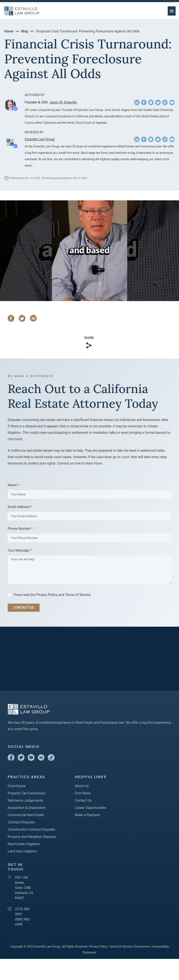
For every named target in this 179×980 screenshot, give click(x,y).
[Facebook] (12, 760)
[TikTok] (51, 760)
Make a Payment (87, 815)
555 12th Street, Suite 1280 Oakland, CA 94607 (24, 888)
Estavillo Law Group (40, 139)
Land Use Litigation (22, 851)
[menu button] (172, 11)
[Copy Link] (89, 345)
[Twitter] (22, 760)
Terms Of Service (121, 947)
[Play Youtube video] (89, 251)
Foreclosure (17, 786)
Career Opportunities (90, 808)
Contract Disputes (21, 822)
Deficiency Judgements (25, 800)
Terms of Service (78, 595)
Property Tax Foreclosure (27, 793)
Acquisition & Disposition (27, 808)
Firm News (83, 793)
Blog (25, 31)
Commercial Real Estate (26, 815)
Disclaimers (142, 947)
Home (9, 31)
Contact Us (83, 800)
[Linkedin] (42, 760)
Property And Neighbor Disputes (32, 837)
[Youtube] (32, 760)
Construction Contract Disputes (31, 829)
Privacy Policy (47, 595)
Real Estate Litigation (24, 844)
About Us (82, 786)
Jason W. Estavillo (63, 102)
